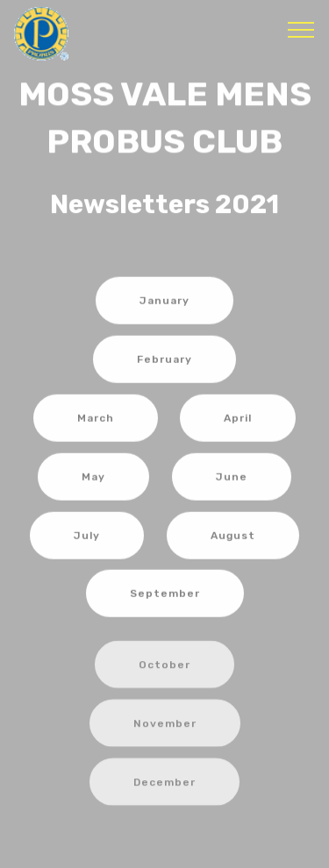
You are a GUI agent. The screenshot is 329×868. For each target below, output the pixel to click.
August (233, 537)
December (164, 789)
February (164, 360)
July (87, 537)
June (232, 478)
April (238, 419)
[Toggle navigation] (301, 29)
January (164, 302)
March (96, 419)
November (165, 730)
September (165, 594)
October (164, 672)
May (93, 478)
